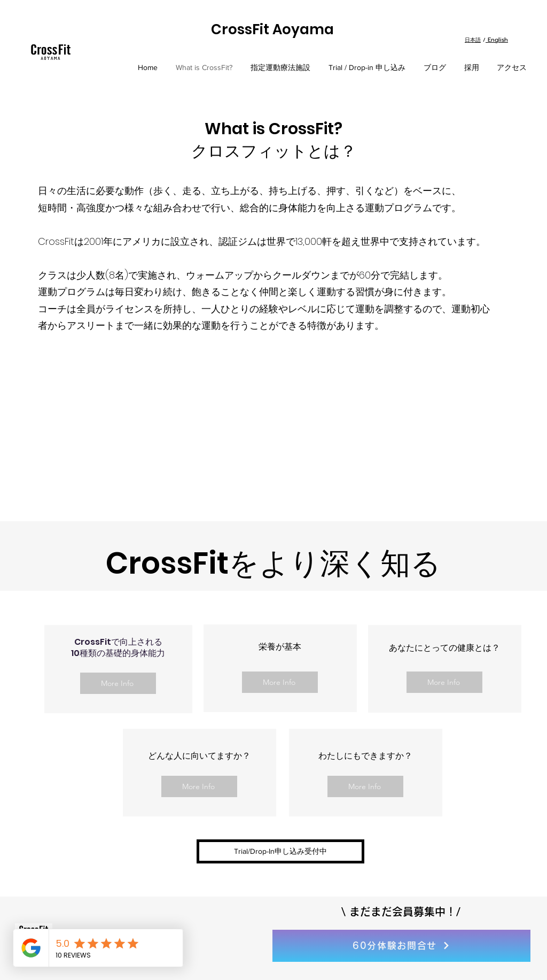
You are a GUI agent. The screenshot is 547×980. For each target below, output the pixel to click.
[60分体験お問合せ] (401, 946)
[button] (280, 851)
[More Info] (118, 683)
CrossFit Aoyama (272, 29)
